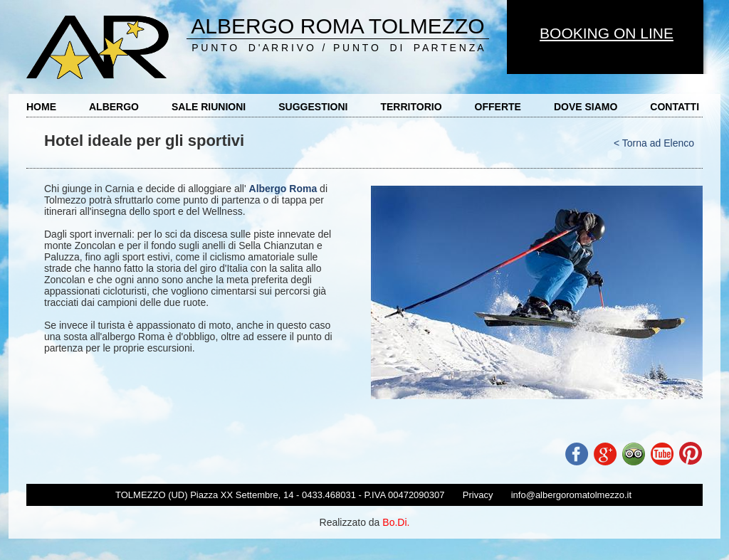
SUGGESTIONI (313, 107)
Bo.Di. (396, 522)
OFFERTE (498, 107)
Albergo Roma (283, 189)
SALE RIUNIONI (209, 107)
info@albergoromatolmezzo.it (571, 495)
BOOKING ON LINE (607, 33)
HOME (41, 107)
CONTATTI (675, 107)
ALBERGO (114, 107)
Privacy (478, 495)
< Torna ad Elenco (654, 143)
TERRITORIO (411, 107)
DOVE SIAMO (586, 107)
